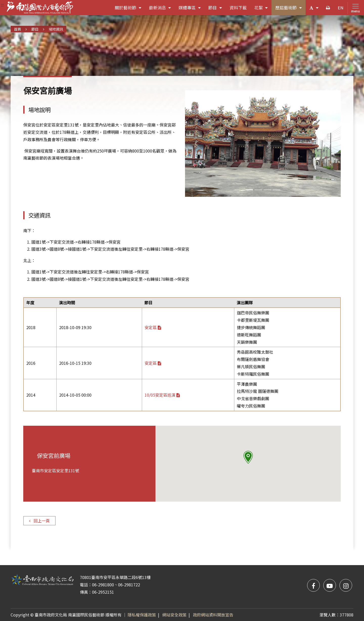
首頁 (17, 29)
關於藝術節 (130, 9)
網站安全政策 (174, 615)
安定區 (153, 327)
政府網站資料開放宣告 (213, 615)
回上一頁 (39, 521)
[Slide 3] (277, 190)
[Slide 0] (249, 190)
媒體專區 (191, 9)
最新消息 (162, 9)
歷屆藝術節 (290, 9)
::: (2, 5)
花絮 (263, 9)
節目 (217, 9)
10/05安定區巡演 (162, 395)
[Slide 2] (267, 190)
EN (341, 8)
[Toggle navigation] (355, 8)
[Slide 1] (258, 190)
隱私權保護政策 (142, 615)
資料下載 (238, 8)
